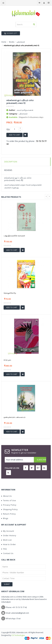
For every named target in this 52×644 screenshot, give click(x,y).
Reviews (8, 170)
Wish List (6, 540)
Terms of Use (9, 500)
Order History (9, 535)
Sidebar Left (11, 33)
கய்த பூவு (7, 360)
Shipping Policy (9, 509)
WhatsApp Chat (13, 618)
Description (11, 162)
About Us (7, 496)
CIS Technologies (18, 635)
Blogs (5, 518)
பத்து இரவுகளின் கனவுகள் (14, 236)
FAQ (4, 549)
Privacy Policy (9, 505)
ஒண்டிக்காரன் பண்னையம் (14, 417)
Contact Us (7, 553)
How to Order (9, 544)
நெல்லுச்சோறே (10, 293)
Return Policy (9, 514)
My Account (8, 531)
